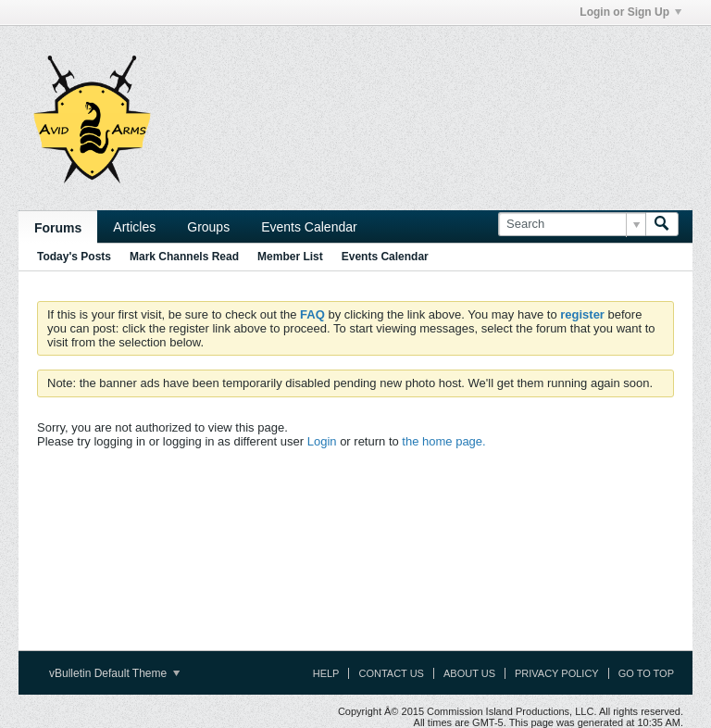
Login (322, 441)
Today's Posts (74, 257)
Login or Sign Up (630, 12)
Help (326, 673)
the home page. (443, 441)
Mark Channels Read (184, 257)
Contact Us (391, 673)
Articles (134, 227)
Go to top (646, 673)
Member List (290, 257)
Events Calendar (309, 227)
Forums (58, 228)
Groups (208, 227)
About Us (469, 673)
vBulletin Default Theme (114, 673)
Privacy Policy (557, 673)
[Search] (572, 224)
